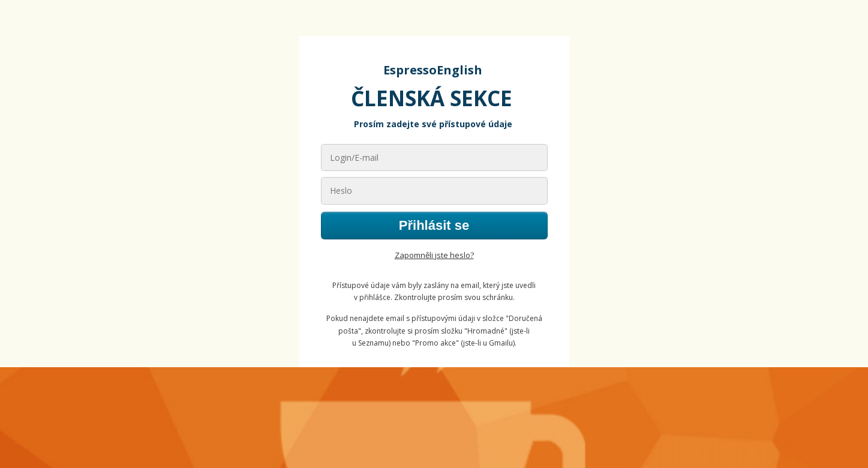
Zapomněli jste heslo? (434, 255)
